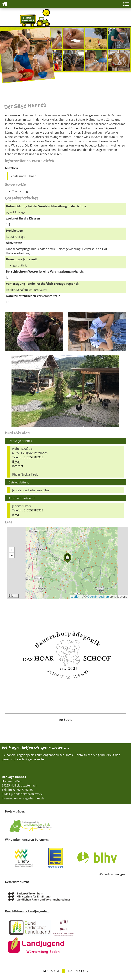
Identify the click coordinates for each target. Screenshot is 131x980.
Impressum (51, 971)
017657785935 (33, 457)
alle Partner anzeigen (112, 874)
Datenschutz (78, 971)
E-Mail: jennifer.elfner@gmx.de (22, 794)
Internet (18, 466)
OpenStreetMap (98, 597)
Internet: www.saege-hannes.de (23, 798)
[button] (67, 558)
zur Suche (65, 720)
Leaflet (75, 597)
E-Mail (16, 462)
